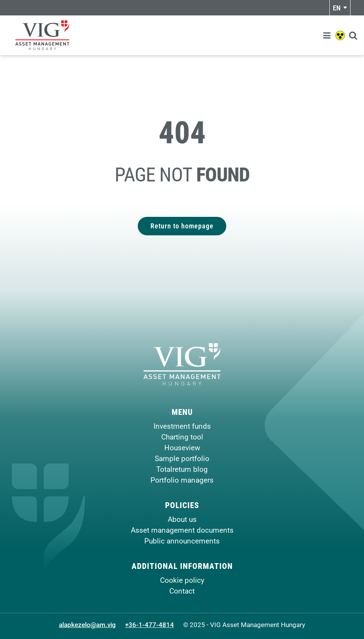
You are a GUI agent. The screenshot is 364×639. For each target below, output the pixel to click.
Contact (182, 591)
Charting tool (182, 437)
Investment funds (182, 426)
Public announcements (182, 541)
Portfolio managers (182, 480)
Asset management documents (182, 530)
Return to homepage (182, 226)
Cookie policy (182, 580)
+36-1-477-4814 (149, 625)
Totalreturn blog (182, 469)
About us (182, 519)
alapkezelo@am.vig (87, 625)
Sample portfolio (182, 459)
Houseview (182, 448)
